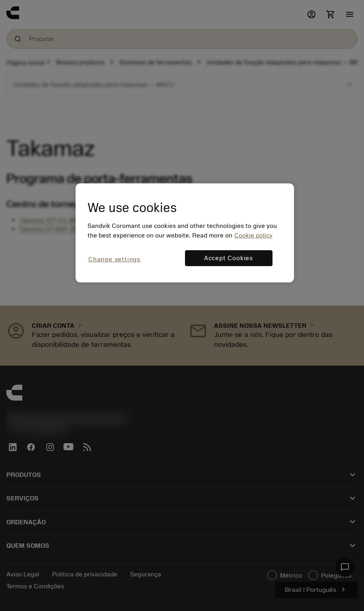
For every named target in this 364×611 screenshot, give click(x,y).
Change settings (114, 259)
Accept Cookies (229, 258)
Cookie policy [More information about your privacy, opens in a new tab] (253, 235)
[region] (185, 233)
